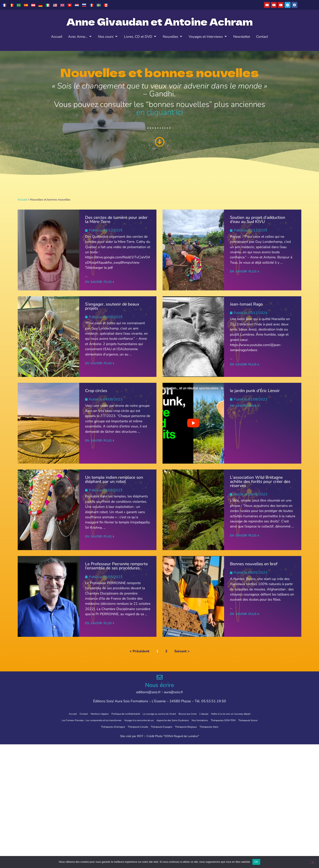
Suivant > (182, 651)
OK (256, 862)
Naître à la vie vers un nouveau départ (243, 714)
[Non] (313, 862)
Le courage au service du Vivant (158, 714)
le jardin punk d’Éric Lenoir (255, 391)
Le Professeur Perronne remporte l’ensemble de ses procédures (116, 566)
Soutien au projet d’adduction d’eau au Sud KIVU (258, 220)
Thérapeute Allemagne (116, 726)
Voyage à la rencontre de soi (149, 720)
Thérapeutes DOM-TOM (249, 720)
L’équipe (211, 714)
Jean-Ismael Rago (246, 304)
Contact (69, 714)
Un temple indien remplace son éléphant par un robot (114, 479)
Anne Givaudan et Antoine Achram (160, 21)
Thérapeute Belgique (204, 726)
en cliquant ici (160, 112)
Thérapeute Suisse (87, 726)
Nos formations (221, 720)
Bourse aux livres (192, 714)
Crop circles (96, 391)
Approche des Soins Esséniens (189, 720)
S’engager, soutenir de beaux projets (112, 306)
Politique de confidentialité (118, 714)
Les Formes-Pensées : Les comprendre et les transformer (92, 720)
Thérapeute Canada (147, 726)
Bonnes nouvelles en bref (254, 564)
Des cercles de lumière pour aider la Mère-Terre (116, 220)
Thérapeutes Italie (232, 726)
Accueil (22, 200)
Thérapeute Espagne (175, 726)
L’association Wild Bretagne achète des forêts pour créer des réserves (260, 481)
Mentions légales (88, 714)
